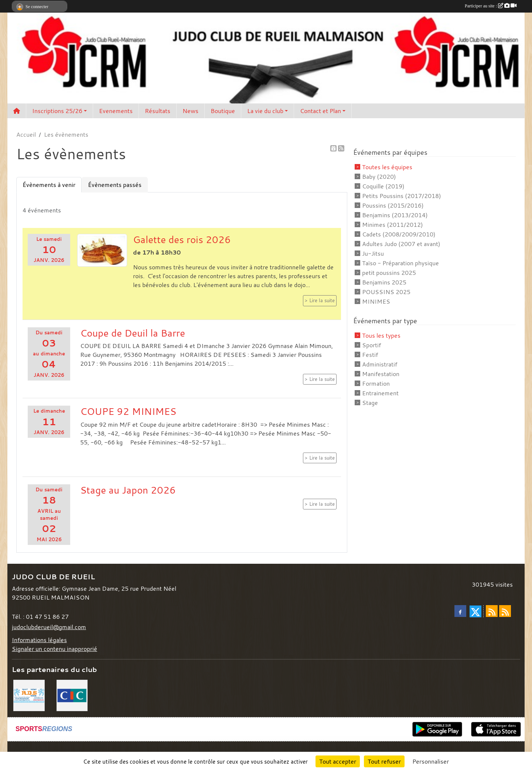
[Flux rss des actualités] (492, 611)
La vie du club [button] (265, 111)
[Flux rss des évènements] (505, 611)
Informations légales (39, 640)
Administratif (380, 364)
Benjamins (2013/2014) (395, 215)
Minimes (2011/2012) (393, 225)
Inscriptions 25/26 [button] (57, 111)
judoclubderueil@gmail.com (49, 627)
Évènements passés (115, 185)
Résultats (158, 111)
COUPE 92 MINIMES (128, 411)
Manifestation (381, 374)
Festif (370, 355)
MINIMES (376, 301)
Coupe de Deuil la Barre (133, 333)
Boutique (223, 111)
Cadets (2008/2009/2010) (399, 234)
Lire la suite (322, 301)
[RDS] (29, 695)
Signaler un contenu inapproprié (54, 649)
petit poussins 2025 (389, 273)
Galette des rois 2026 (182, 239)
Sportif (371, 345)
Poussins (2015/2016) (393, 205)
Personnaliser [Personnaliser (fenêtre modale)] (431, 761)
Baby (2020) (379, 177)
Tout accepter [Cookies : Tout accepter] (338, 761)
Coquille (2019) (383, 186)
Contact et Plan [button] (320, 111)
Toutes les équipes (387, 167)
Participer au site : (491, 6)
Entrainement (380, 393)
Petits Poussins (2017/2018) (402, 196)
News (190, 111)
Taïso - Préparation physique (400, 263)
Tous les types (381, 335)
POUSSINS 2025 (386, 292)
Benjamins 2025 (384, 282)
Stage (370, 403)
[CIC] (72, 695)
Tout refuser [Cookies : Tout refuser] (384, 761)
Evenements (116, 111)
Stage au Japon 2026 (128, 490)
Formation (376, 383)
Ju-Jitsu (373, 253)
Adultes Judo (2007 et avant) (401, 244)
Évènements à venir (49, 185)
